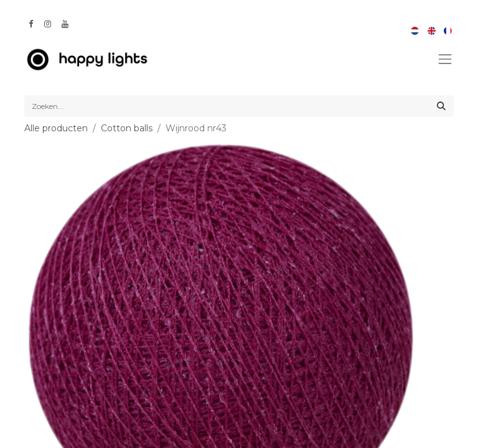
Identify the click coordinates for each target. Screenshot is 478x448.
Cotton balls (127, 128)
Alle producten (56, 128)
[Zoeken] (441, 106)
